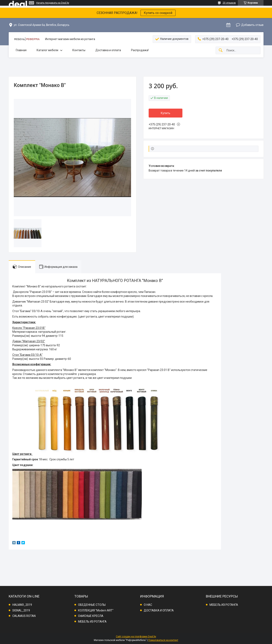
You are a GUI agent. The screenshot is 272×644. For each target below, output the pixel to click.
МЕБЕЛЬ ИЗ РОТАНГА (92, 622)
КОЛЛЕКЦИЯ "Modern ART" (96, 610)
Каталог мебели (47, 50)
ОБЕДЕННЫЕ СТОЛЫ (92, 605)
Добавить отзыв (252, 25)
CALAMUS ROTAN (24, 616)
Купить (166, 113)
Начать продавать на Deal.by (53, 3)
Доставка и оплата (108, 50)
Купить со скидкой (158, 13)
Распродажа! (140, 50)
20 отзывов (229, 3)
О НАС (148, 605)
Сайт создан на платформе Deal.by (136, 637)
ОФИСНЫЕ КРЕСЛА (91, 616)
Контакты (79, 50)
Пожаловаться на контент (163, 640)
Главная (21, 50)
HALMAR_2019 (22, 605)
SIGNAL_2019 (21, 610)
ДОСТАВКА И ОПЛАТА (159, 610)
